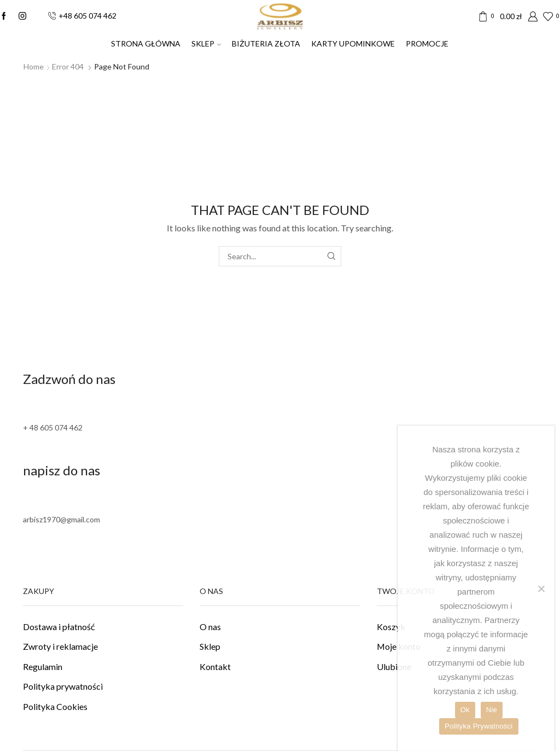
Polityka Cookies (55, 706)
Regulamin (43, 666)
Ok (465, 710)
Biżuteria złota (266, 43)
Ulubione (394, 666)
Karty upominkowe (353, 43)
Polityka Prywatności (479, 726)
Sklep (210, 646)
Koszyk (391, 627)
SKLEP (206, 43)
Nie (492, 710)
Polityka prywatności (63, 686)
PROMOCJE (427, 43)
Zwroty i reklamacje (60, 646)
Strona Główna (146, 43)
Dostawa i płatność (59, 627)
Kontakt (215, 666)
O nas (210, 627)
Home (34, 66)
